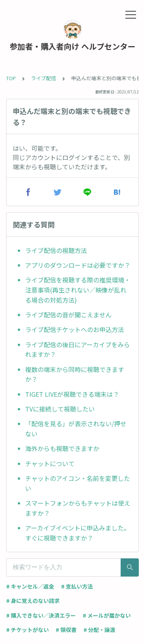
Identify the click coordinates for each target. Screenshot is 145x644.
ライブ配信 (43, 78)
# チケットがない (27, 630)
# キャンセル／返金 (30, 586)
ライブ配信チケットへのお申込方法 (75, 329)
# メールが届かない (107, 615)
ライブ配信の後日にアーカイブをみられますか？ (78, 350)
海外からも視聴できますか (62, 448)
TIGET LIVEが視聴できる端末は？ (72, 394)
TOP (11, 78)
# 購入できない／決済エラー (41, 615)
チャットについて (50, 463)
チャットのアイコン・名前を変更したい (78, 483)
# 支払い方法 (77, 586)
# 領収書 (66, 630)
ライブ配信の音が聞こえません (68, 315)
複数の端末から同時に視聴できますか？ (75, 374)
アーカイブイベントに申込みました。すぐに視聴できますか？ (78, 533)
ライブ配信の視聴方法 (56, 250)
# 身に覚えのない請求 (33, 601)
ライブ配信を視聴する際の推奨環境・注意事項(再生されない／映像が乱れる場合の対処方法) (78, 290)
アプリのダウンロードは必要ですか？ (78, 265)
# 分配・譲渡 (99, 630)
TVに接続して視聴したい (60, 409)
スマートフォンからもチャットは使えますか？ (78, 508)
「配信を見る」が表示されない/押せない (76, 429)
